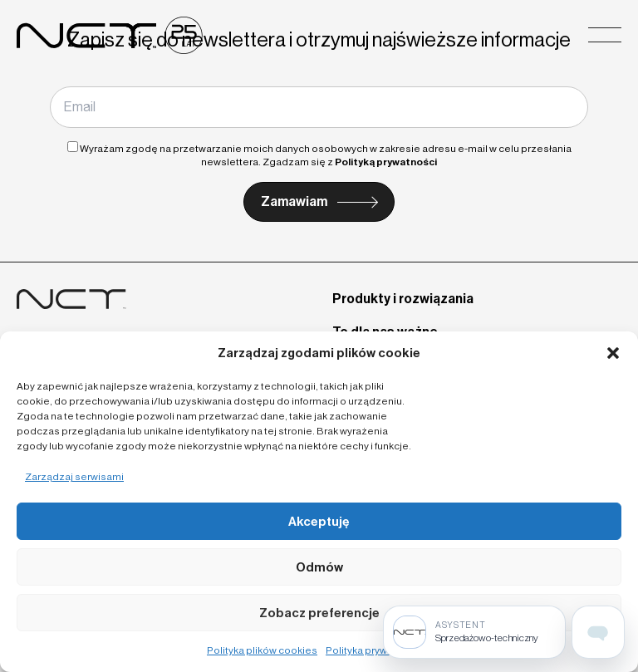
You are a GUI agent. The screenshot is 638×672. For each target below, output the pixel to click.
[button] (613, 353)
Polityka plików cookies (262, 650)
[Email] (319, 107)
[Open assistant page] (598, 632)
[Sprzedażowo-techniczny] (474, 632)
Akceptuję (319, 522)
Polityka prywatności (374, 650)
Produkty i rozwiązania (403, 299)
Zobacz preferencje (319, 613)
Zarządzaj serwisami (74, 477)
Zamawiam (294, 201)
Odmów (319, 567)
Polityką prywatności (386, 162)
